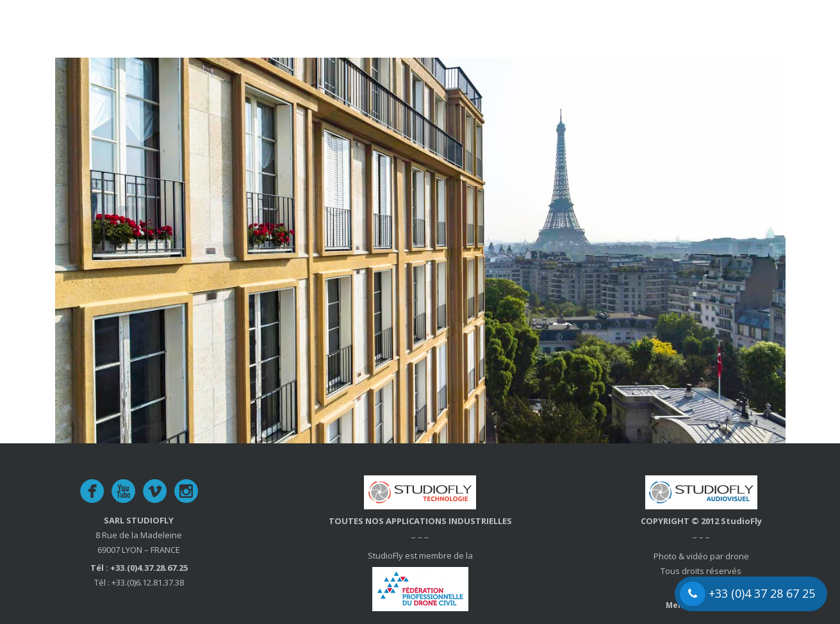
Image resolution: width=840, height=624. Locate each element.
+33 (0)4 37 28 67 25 (747, 594)
